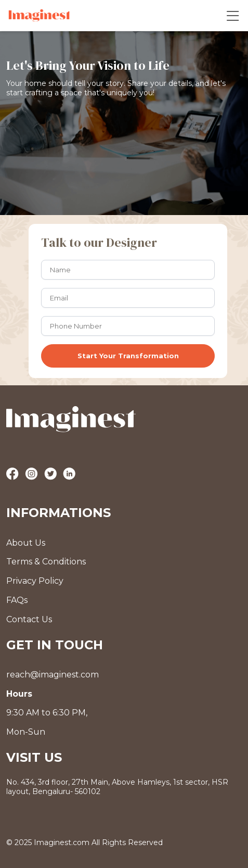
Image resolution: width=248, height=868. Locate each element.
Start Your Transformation (128, 356)
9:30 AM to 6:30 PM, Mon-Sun (47, 713)
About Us (26, 543)
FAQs (17, 600)
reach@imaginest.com (53, 675)
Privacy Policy (35, 581)
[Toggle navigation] (233, 15)
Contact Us (29, 619)
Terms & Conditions (46, 562)
